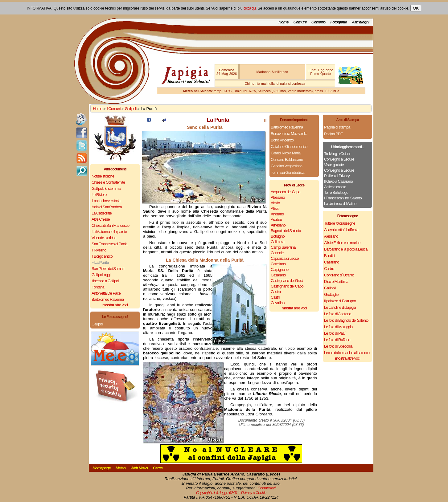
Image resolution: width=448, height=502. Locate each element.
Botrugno (278, 236)
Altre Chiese (101, 219)
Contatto (318, 22)
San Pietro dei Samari (108, 269)
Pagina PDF (333, 134)
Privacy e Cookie (254, 493)
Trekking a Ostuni (337, 154)
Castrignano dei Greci (287, 281)
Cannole (277, 253)
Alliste (275, 208)
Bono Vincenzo (282, 140)
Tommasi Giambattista (288, 172)
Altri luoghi (361, 22)
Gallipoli (131, 109)
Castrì (275, 297)
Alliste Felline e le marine (342, 243)
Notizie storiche (103, 176)
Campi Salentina (283, 247)
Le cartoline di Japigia (340, 307)
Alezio (275, 203)
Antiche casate (335, 187)
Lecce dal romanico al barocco (347, 353)
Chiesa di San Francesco (110, 225)
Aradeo (276, 220)
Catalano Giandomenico (289, 147)
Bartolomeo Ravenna (108, 299)
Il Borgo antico (102, 256)
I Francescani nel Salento (343, 198)
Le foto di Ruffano (337, 340)
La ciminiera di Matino (340, 204)
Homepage (101, 468)
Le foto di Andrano (338, 314)
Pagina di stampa (337, 127)
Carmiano (278, 264)
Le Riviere (99, 195)
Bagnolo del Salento (286, 231)
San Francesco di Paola (109, 244)
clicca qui (250, 8)
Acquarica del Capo (285, 192)
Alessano (278, 197)
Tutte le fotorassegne (340, 223)
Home (283, 22)
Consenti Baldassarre (287, 159)
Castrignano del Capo (287, 286)
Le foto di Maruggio (338, 327)
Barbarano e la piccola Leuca (346, 249)
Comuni (300, 22)
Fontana (98, 287)
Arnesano (278, 225)
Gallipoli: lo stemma (106, 188)
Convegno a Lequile (339, 159)
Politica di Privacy (337, 176)
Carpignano (279, 269)
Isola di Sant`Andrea (107, 207)
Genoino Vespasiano (286, 166)
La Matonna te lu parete (109, 232)
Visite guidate (334, 165)
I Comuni (113, 109)
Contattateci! (267, 488)
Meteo (120, 468)
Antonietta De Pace (106, 293)
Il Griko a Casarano (338, 181)
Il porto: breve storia (106, 201)
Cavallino (277, 303)
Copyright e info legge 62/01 (217, 493)
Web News (139, 468)
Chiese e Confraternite (108, 182)
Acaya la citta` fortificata (341, 230)
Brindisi (329, 256)
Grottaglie (331, 294)
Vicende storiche (104, 238)
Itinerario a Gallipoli (105, 281)
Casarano (278, 275)
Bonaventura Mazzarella (289, 134)
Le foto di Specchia (338, 346)
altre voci (115, 305)
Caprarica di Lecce (285, 258)
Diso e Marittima (336, 282)
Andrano (277, 214)
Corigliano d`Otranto (339, 275)
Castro (276, 292)
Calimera (277, 242)
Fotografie (339, 22)
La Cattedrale (102, 213)
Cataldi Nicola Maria (286, 153)
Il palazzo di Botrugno (340, 301)
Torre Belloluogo (336, 192)
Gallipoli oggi (101, 275)
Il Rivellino (99, 250)
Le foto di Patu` (335, 333)
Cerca (158, 468)
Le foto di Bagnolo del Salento (346, 320)
